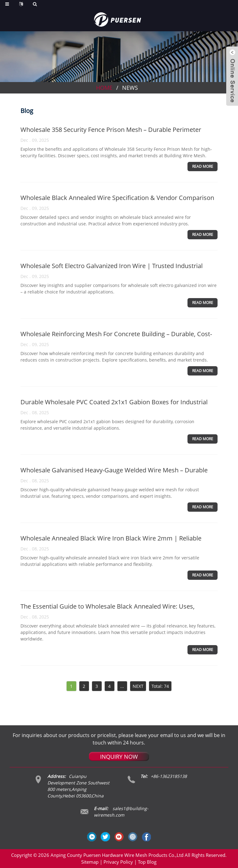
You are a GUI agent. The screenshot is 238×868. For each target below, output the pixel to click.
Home (104, 88)
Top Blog (147, 862)
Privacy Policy (118, 862)
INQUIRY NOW (119, 757)
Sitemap (90, 862)
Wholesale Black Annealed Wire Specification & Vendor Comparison (117, 198)
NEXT (138, 686)
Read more (203, 166)
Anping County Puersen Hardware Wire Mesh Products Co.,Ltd (117, 855)
